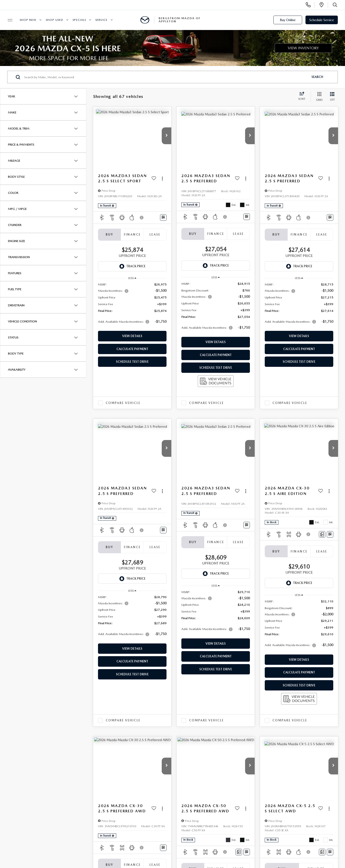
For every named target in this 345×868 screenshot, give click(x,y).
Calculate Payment (132, 349)
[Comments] (322, 534)
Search (317, 77)
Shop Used (55, 20)
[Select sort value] (303, 96)
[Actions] (162, 178)
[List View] (332, 97)
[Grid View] (318, 97)
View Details (132, 336)
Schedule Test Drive (132, 362)
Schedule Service (322, 20)
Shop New (28, 20)
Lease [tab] (155, 235)
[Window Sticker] (163, 217)
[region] (132, 305)
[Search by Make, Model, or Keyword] (166, 77)
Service (101, 20)
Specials (79, 20)
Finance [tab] (132, 235)
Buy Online (288, 20)
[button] (167, 136)
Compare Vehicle (123, 403)
